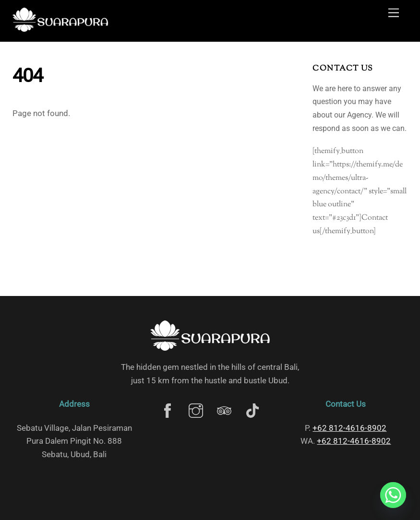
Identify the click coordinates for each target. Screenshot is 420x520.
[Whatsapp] (393, 495)
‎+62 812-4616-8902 (349, 428)
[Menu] (394, 13)
